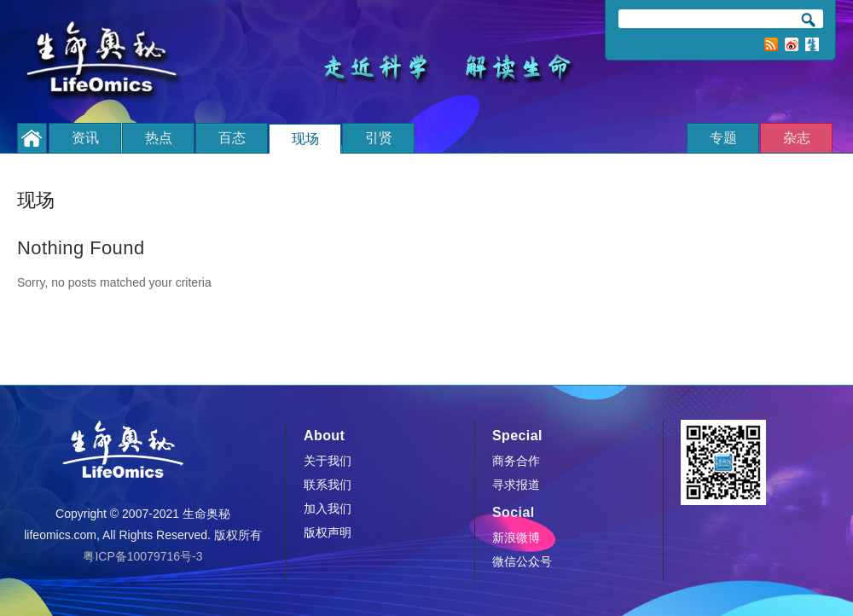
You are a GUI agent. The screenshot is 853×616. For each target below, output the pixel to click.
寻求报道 (516, 485)
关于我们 (328, 461)
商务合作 (516, 461)
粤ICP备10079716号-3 (142, 556)
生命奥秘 (107, 62)
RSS (771, 44)
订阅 (812, 44)
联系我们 (328, 485)
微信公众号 (522, 561)
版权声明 (328, 532)
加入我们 (328, 508)
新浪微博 (792, 44)
